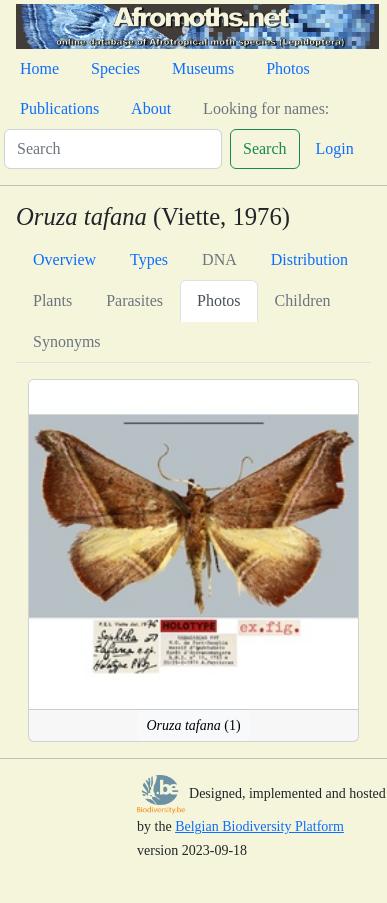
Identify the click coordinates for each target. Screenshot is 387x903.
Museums (203, 68)
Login (335, 148)
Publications (59, 108)
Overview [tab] (64, 259)
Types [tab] (149, 259)
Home (39, 68)
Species (115, 68)
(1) (193, 725)
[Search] (113, 149)
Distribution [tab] (309, 259)
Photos (288, 68)
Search (265, 148)
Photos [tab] (219, 300)
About (151, 108)
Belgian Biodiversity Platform (259, 826)
